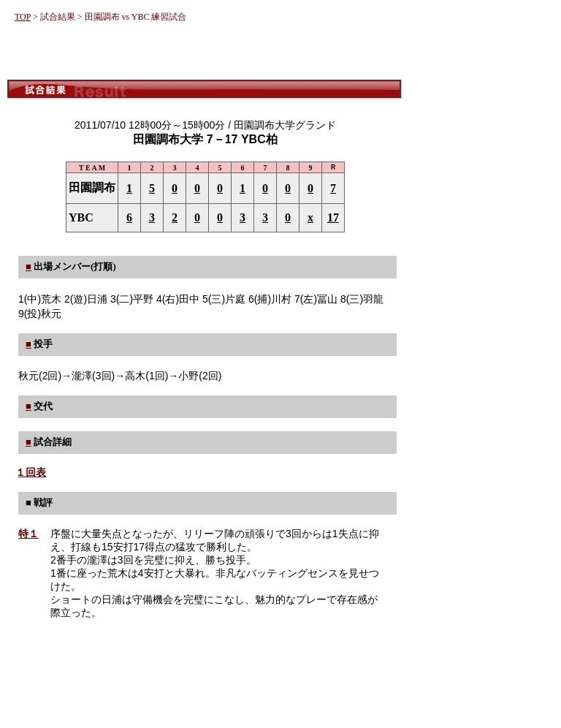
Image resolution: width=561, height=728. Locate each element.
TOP (23, 17)
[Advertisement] (205, 53)
